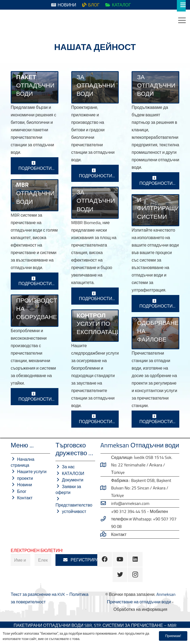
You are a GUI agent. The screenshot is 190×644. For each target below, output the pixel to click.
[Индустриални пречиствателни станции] (155, 87)
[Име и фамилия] (21, 560)
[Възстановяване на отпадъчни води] (155, 210)
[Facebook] (105, 559)
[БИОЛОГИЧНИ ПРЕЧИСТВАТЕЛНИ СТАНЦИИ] (95, 87)
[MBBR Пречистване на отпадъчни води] (95, 203)
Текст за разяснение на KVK (38, 594)
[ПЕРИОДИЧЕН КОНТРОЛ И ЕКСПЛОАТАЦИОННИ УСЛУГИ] (95, 325)
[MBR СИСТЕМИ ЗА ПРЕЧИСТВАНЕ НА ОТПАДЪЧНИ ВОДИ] (35, 195)
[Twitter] (120, 575)
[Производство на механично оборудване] (35, 310)
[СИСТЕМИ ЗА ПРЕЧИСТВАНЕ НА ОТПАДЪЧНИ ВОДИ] (35, 87)
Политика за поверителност (103, 639)
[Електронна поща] (43, 560)
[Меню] (182, 20)
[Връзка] (8, 20)
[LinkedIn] (135, 559)
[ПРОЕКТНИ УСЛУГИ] (155, 333)
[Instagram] (135, 575)
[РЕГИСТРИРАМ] (83, 560)
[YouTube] (120, 559)
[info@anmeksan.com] (106, 503)
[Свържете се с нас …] (106, 534)
